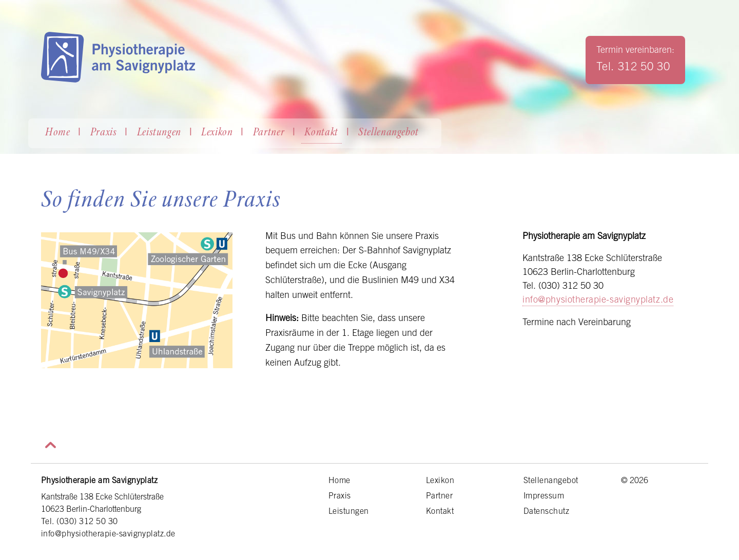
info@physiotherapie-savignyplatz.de (598, 299)
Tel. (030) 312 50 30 (80, 521)
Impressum (544, 495)
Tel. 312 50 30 (633, 66)
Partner (269, 133)
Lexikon (217, 133)
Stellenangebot (388, 133)
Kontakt (321, 133)
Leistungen (159, 133)
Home (58, 133)
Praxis (104, 133)
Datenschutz (546, 511)
